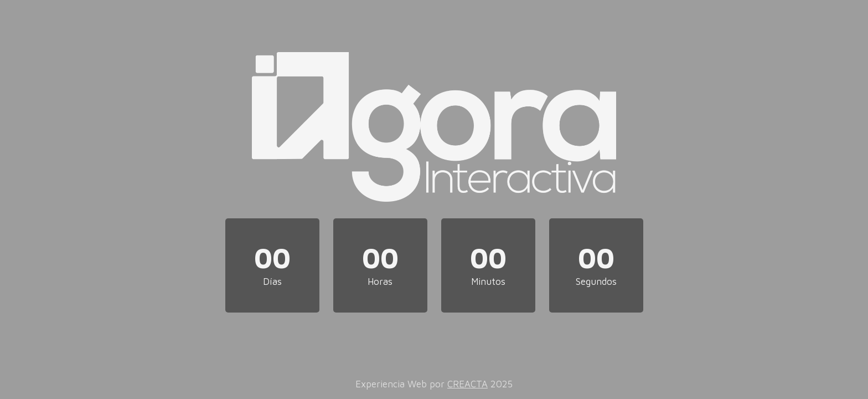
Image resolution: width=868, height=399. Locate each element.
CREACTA (467, 384)
